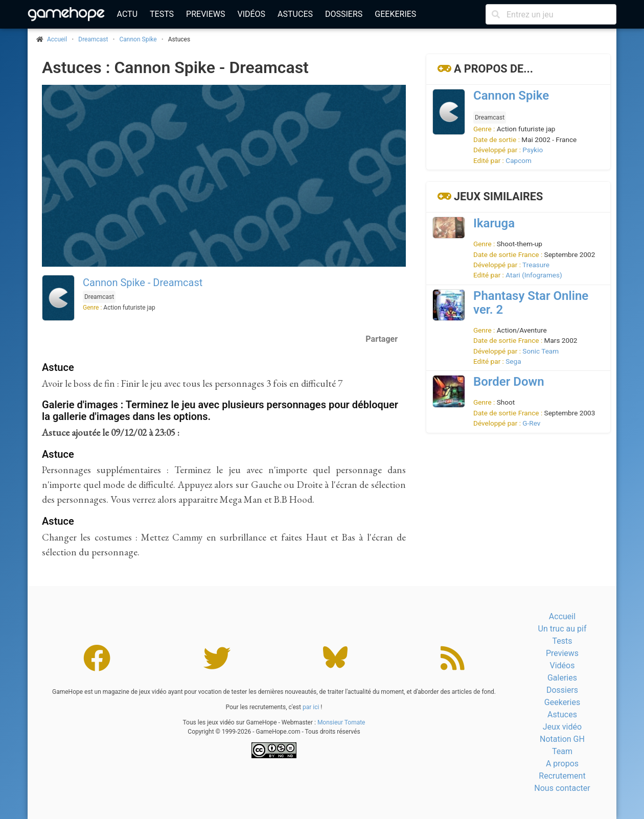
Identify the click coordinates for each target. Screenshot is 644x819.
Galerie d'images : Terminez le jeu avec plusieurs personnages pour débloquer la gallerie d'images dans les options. (220, 411)
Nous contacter (562, 788)
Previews (205, 14)
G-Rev (531, 423)
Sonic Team (540, 351)
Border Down (509, 382)
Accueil (562, 616)
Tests (162, 14)
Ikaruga (494, 223)
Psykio (533, 150)
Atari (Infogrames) (534, 275)
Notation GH (562, 739)
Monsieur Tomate (341, 722)
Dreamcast (93, 39)
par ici (311, 707)
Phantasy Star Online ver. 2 (531, 303)
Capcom (519, 160)
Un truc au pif (562, 629)
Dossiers (344, 14)
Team (562, 751)
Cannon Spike (138, 39)
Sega (513, 361)
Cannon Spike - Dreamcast (143, 283)
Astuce (58, 367)
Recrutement (562, 776)
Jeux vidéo (562, 727)
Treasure (536, 265)
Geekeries (395, 14)
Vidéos (251, 14)
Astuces (295, 14)
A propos (562, 764)
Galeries (562, 678)
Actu (127, 14)
